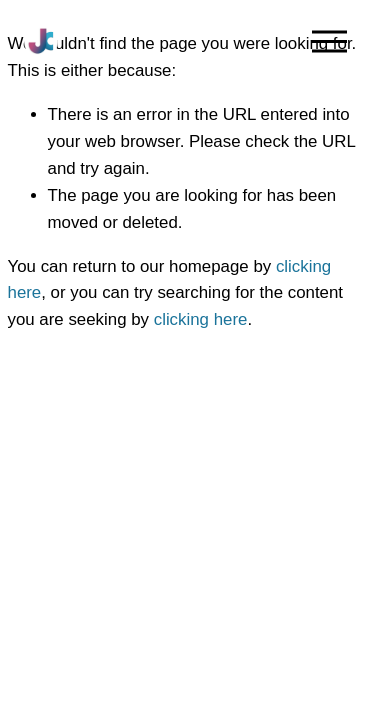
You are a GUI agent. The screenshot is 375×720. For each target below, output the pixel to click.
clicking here (201, 319)
